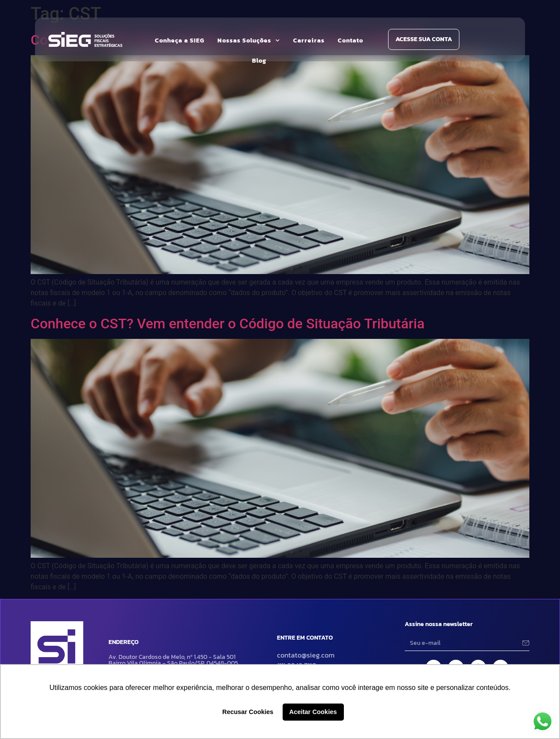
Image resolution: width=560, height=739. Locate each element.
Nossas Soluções (249, 41)
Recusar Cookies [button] (248, 712)
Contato (350, 40)
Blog (259, 61)
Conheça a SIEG (180, 40)
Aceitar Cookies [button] (313, 712)
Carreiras (309, 40)
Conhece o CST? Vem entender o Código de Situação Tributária (227, 324)
